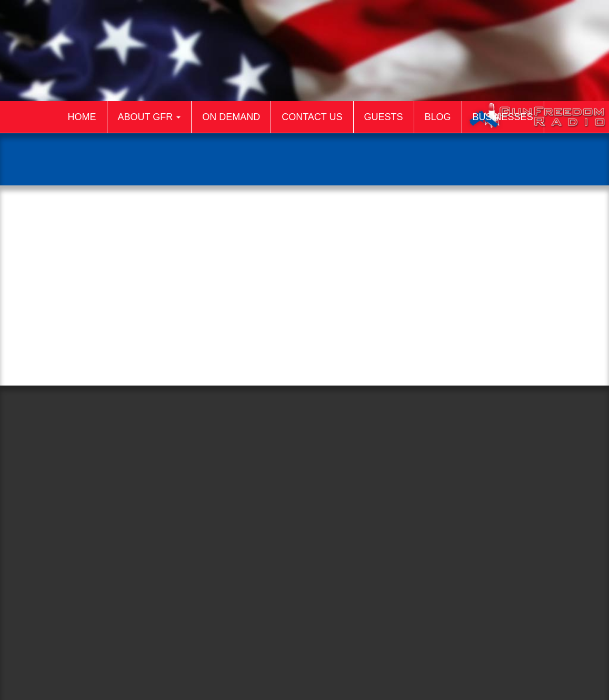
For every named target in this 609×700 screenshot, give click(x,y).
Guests (384, 117)
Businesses (503, 117)
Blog (438, 117)
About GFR (149, 117)
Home (82, 117)
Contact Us (312, 117)
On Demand (231, 117)
